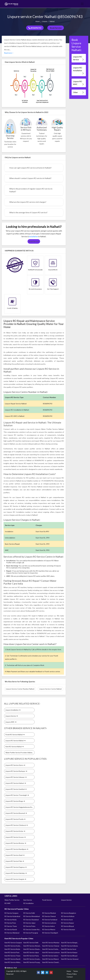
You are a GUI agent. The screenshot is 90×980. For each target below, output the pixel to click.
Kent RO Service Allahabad (13, 962)
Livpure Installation (13, 710)
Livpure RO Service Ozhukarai (17, 825)
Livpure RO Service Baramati (16, 813)
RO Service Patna (29, 926)
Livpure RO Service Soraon (16, 837)
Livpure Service (12, 716)
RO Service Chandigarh (50, 933)
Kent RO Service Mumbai (51, 943)
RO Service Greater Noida (32, 930)
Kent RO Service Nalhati (15, 747)
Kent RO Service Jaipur (31, 952)
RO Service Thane (11, 926)
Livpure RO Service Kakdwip (16, 873)
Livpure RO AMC (79, 83)
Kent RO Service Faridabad (51, 949)
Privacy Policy (72, 974)
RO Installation (29, 903)
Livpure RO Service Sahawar (16, 777)
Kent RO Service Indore (50, 956)
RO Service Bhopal (67, 926)
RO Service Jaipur (29, 923)
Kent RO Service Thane (12, 956)
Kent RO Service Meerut (51, 959)
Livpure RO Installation (79, 71)
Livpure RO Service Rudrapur (16, 771)
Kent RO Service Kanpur (69, 952)
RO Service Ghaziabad (31, 920)
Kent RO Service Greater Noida (32, 959)
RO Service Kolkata (68, 916)
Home (38, 21)
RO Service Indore (49, 926)
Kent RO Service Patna (31, 956)
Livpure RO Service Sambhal (16, 789)
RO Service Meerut (49, 930)
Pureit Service (47, 900)
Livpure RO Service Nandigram (17, 849)
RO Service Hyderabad (12, 916)
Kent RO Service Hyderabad (13, 946)
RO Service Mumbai (49, 913)
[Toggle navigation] (82, 4)
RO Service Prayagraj (31, 933)
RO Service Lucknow (49, 923)
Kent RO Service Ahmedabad (32, 946)
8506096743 (35, 28)
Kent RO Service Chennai (51, 946)
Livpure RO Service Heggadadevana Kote (20, 807)
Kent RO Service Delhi (31, 943)
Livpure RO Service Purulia (15, 819)
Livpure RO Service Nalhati (15, 741)
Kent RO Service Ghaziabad (32, 949)
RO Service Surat (67, 920)
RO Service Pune (10, 923)
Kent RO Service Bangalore (70, 943)
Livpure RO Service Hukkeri (16, 783)
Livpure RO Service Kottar (15, 831)
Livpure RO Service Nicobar (16, 843)
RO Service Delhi (29, 913)
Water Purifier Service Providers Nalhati (20, 753)
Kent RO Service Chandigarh (51, 962)
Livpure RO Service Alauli (15, 855)
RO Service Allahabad (12, 933)
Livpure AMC (11, 722)
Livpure (45, 21)
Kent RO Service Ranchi (12, 959)
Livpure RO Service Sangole (16, 879)
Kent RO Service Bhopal (69, 956)
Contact (70, 977)
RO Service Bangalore (69, 913)
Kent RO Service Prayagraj (32, 962)
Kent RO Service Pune (12, 952)
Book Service (56, 28)
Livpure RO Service (79, 58)
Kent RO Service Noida (12, 949)
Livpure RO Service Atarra (15, 765)
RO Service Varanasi (68, 930)
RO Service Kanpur (68, 923)
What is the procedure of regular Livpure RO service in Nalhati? (31, 190)
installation (34, 236)
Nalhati (52, 21)
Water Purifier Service (12, 900)
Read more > (9, 53)
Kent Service (28, 900)
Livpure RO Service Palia (15, 861)
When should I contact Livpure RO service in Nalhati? (30, 178)
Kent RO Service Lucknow (51, 952)
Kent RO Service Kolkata (69, 946)
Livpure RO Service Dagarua (16, 867)
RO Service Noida (11, 920)
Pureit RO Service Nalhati (15, 735)
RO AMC (8, 903)
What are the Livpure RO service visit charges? (28, 202)
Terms (75, 971)
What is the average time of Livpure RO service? (28, 212)
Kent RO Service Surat (69, 949)
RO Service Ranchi (11, 930)
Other (79, 92)
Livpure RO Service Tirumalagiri (17, 795)
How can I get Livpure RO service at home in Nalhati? (30, 168)
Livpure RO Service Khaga (15, 801)
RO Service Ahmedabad (32, 916)
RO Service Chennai (49, 916)
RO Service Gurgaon (11, 913)
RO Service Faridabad (50, 920)
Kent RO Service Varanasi (70, 959)
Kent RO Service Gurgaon (13, 943)
